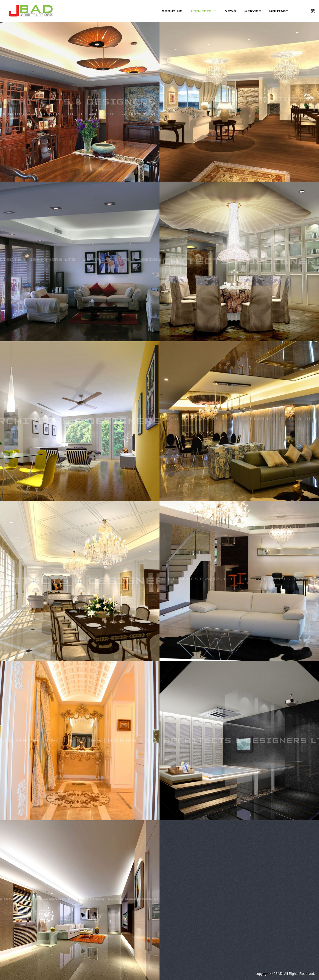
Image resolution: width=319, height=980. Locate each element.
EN (300, 11)
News (230, 11)
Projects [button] (203, 11)
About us (172, 11)
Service (252, 11)
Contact (279, 11)
